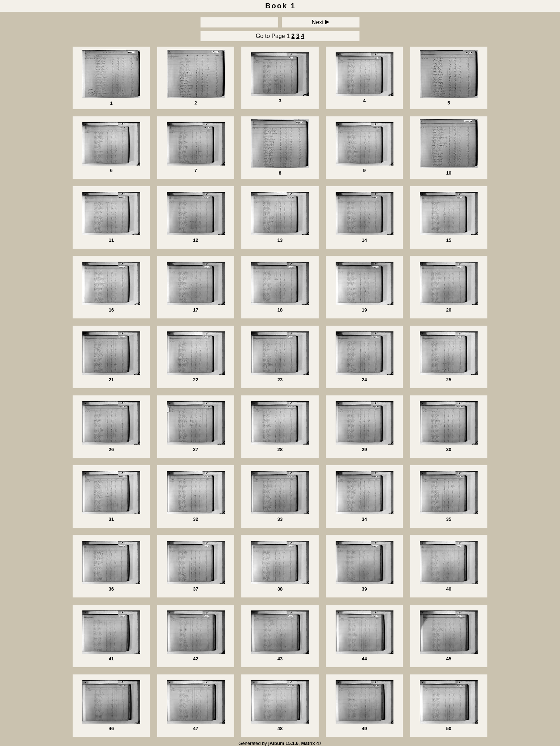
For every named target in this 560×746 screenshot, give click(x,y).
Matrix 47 (311, 743)
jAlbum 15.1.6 (283, 743)
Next (321, 22)
